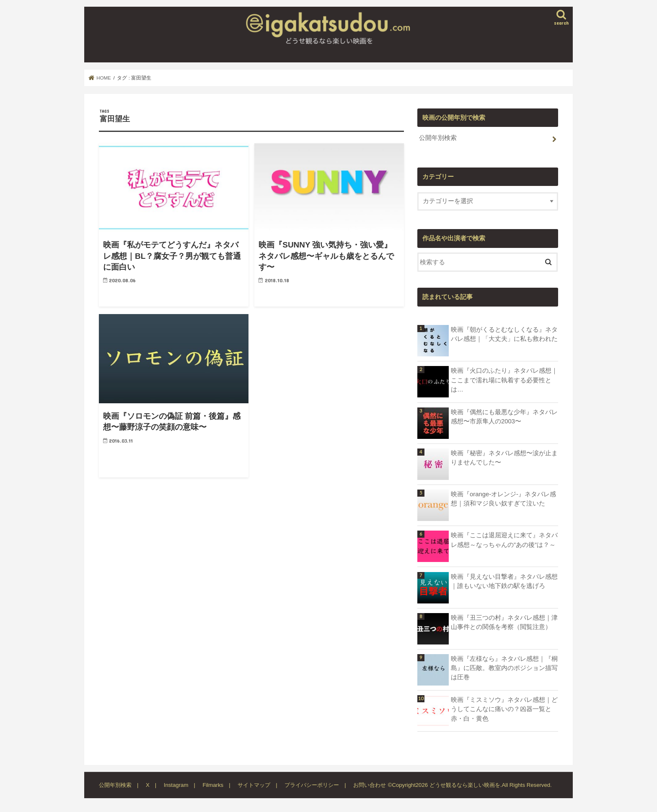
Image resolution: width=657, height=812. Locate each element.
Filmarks (213, 785)
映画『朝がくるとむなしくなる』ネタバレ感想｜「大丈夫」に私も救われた (504, 334)
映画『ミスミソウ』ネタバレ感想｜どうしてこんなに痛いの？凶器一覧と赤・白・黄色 (504, 709)
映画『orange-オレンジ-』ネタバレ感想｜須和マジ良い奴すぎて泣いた (503, 499)
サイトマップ (254, 785)
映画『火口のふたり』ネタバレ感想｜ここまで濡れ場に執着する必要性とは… (504, 380)
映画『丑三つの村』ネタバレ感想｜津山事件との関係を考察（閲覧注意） (504, 622)
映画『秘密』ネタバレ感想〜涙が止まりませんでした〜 (504, 458)
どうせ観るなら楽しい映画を (465, 785)
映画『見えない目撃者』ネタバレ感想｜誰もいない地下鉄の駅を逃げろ (504, 581)
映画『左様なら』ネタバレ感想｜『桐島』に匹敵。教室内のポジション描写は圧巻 (504, 668)
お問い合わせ (370, 785)
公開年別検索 (438, 138)
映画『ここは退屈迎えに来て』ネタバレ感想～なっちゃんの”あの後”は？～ (504, 540)
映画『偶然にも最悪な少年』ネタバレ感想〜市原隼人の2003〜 (504, 417)
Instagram (176, 785)
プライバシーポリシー (312, 785)
